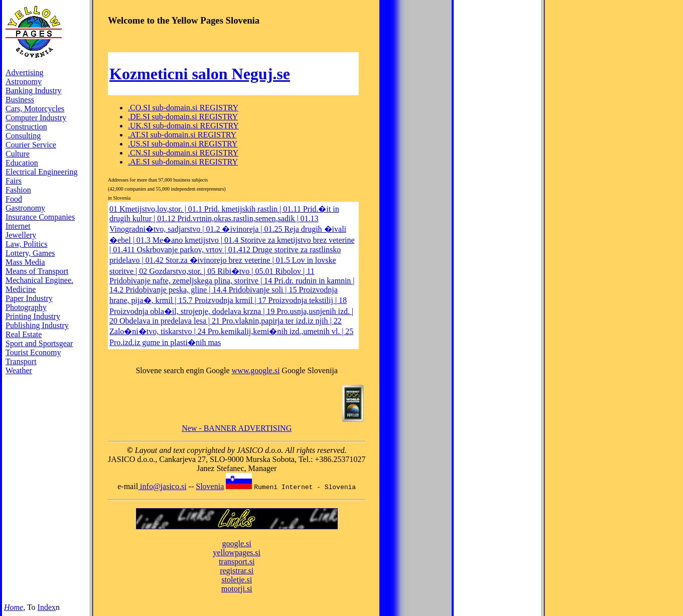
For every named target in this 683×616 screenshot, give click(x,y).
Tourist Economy (33, 352)
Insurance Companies (40, 217)
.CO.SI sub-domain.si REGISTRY (183, 108)
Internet (18, 226)
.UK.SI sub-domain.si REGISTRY (183, 126)
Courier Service (31, 145)
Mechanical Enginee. (39, 280)
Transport (21, 361)
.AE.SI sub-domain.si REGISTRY (183, 162)
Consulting (23, 136)
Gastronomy (25, 208)
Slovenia (210, 486)
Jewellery (21, 235)
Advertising (25, 72)
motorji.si (237, 589)
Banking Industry (34, 91)
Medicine (21, 289)
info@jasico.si (162, 486)
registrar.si (237, 571)
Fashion (18, 190)
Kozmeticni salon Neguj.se (200, 74)
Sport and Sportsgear (39, 343)
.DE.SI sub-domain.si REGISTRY (183, 117)
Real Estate (24, 334)
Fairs (14, 181)
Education (22, 163)
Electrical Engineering (41, 172)
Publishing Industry (37, 325)
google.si (237, 544)
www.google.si (256, 370)
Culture (18, 154)
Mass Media (25, 262)
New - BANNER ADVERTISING (237, 428)
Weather (19, 370)
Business (20, 100)
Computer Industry (36, 118)
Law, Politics (26, 244)
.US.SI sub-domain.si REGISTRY (183, 144)
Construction (26, 127)
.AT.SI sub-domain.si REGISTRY (182, 135)
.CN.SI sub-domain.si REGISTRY (183, 153)
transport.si (237, 562)
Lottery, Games (30, 253)
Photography (26, 307)
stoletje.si (237, 580)
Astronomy (24, 82)
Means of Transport (37, 271)
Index (47, 607)
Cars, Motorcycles (35, 109)
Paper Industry (29, 298)
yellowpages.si (237, 553)
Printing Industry (33, 316)
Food (14, 199)
